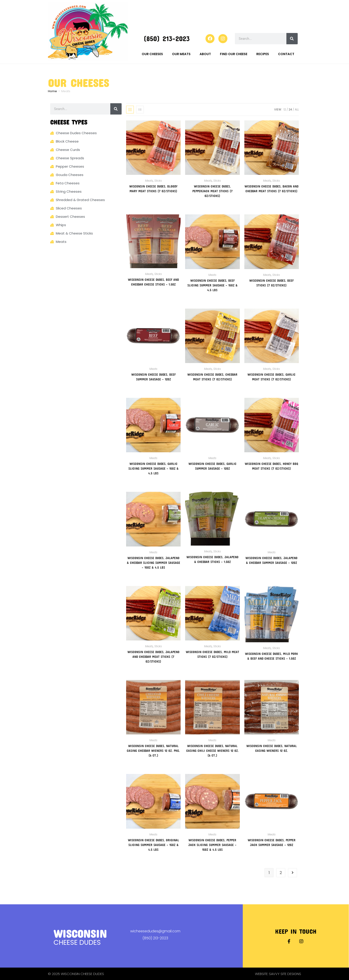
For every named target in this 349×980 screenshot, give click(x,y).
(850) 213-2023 (167, 39)
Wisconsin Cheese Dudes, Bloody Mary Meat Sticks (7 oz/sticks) (153, 189)
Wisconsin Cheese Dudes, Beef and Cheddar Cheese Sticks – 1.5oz (153, 282)
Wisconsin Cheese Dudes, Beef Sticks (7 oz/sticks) (271, 283)
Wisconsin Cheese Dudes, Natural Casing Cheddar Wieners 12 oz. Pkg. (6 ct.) (153, 751)
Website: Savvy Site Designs (278, 974)
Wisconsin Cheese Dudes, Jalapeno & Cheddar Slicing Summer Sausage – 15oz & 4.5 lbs (153, 563)
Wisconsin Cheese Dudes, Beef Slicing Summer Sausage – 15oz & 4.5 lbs (212, 285)
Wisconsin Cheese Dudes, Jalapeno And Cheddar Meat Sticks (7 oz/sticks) (153, 657)
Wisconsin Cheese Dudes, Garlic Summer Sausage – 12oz (212, 466)
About (205, 54)
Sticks (158, 181)
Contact (286, 54)
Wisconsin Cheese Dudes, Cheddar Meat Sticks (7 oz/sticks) (212, 377)
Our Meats (181, 54)
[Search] (292, 39)
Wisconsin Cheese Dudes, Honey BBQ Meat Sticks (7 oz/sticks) (271, 466)
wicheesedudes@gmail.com (155, 931)
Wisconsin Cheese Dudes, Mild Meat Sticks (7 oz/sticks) (212, 654)
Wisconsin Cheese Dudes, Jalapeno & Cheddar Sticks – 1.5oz (212, 559)
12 (285, 109)
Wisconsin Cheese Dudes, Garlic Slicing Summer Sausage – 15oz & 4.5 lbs (153, 468)
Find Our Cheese (234, 54)
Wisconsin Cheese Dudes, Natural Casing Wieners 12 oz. (272, 748)
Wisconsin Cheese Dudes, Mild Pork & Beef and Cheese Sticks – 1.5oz (271, 656)
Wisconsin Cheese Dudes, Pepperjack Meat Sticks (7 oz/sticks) (212, 191)
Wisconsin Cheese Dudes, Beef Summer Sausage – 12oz (153, 377)
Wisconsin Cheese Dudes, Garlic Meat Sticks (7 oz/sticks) (271, 377)
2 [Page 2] (281, 873)
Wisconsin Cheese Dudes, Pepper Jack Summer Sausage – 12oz (272, 842)
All (297, 109)
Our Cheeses (152, 54)
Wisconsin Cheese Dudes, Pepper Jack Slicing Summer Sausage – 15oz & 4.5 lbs (212, 845)
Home (52, 91)
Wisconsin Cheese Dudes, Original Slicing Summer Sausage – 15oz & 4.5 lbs (153, 845)
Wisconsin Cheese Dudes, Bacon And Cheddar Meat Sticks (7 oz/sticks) (271, 189)
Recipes (263, 54)
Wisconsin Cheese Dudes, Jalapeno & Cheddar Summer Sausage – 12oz (271, 560)
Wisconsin (80, 934)
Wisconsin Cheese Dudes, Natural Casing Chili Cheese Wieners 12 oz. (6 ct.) (212, 751)
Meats (149, 181)
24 (290, 109)
